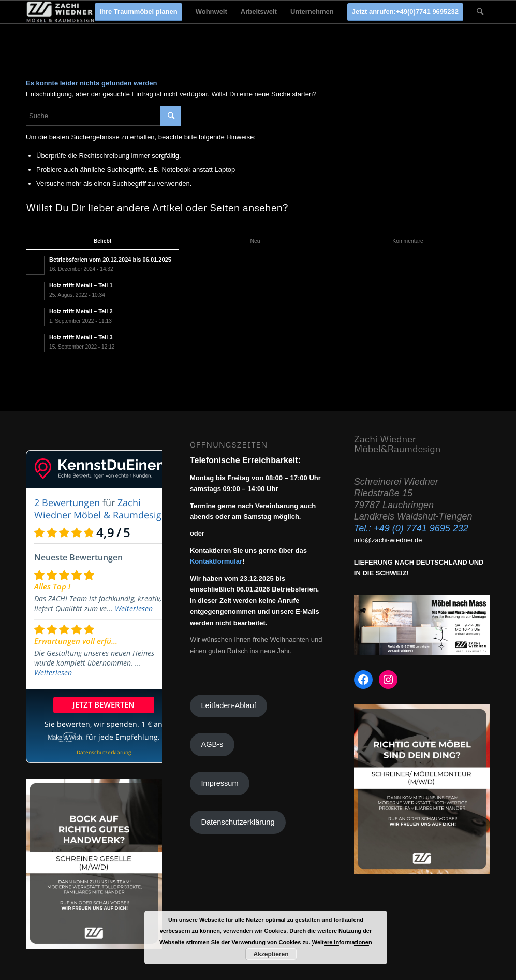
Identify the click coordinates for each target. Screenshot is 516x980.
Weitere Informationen (342, 942)
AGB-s (212, 744)
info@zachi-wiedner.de (388, 540)
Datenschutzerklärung (238, 822)
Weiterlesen (134, 608)
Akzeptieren (271, 954)
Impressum (219, 783)
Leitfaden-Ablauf (228, 705)
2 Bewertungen (67, 502)
